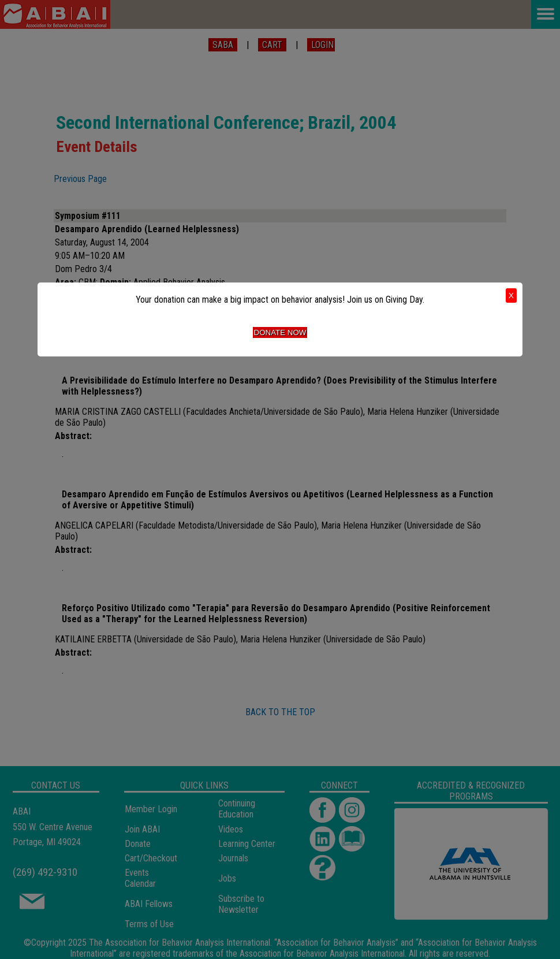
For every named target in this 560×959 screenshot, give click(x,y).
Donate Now (280, 332)
